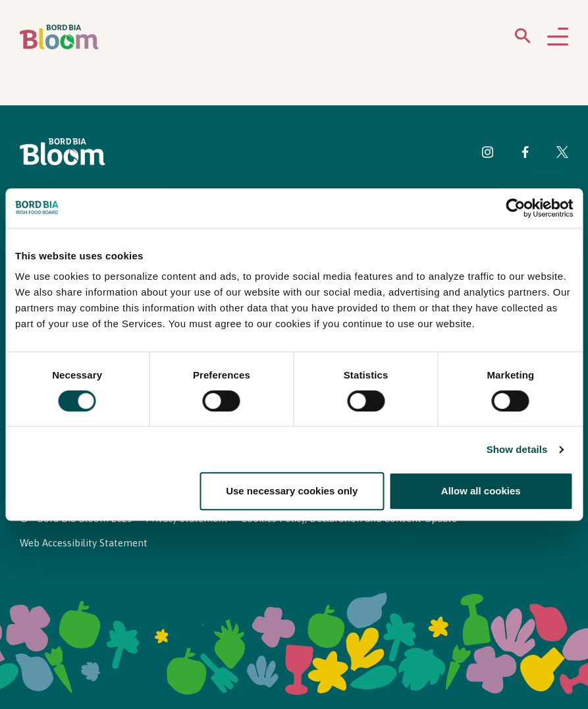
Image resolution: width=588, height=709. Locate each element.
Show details (517, 449)
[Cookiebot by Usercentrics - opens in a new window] (515, 208)
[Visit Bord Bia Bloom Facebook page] (525, 154)
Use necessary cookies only (292, 491)
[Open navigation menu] (558, 38)
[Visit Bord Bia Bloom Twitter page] (562, 154)
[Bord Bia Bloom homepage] (59, 37)
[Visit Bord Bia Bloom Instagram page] (488, 154)
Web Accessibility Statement (84, 543)
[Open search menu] (523, 39)
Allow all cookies (481, 491)
